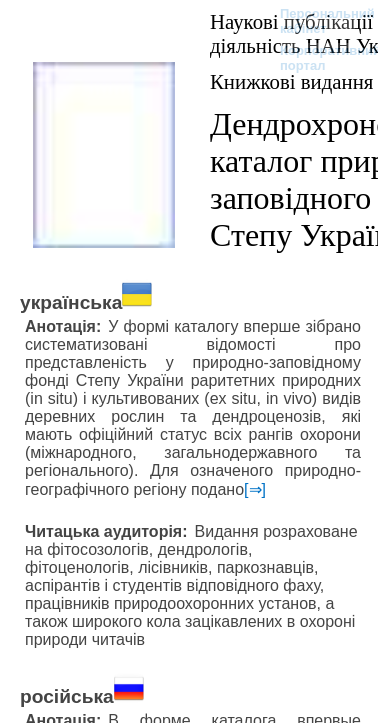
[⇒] (255, 489)
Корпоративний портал (317, 58)
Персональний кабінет (317, 21)
